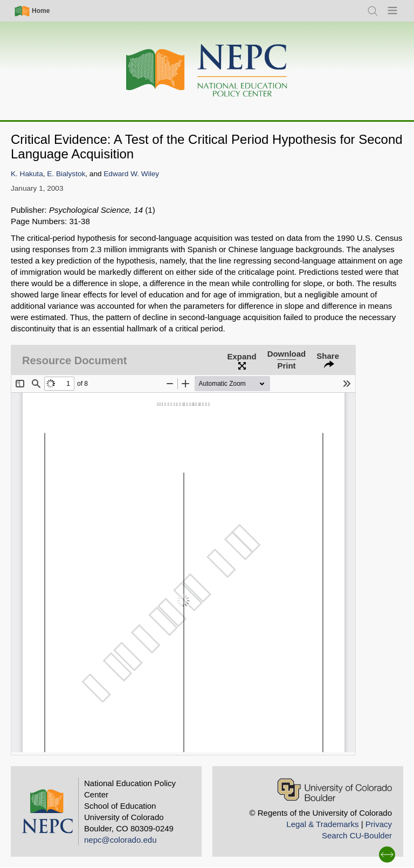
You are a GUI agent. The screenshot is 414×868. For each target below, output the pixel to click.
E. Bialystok (66, 174)
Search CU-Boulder (357, 835)
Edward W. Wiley (131, 174)
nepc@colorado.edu (120, 840)
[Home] (207, 71)
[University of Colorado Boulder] (334, 790)
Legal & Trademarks (322, 824)
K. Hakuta (27, 174)
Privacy (379, 824)
